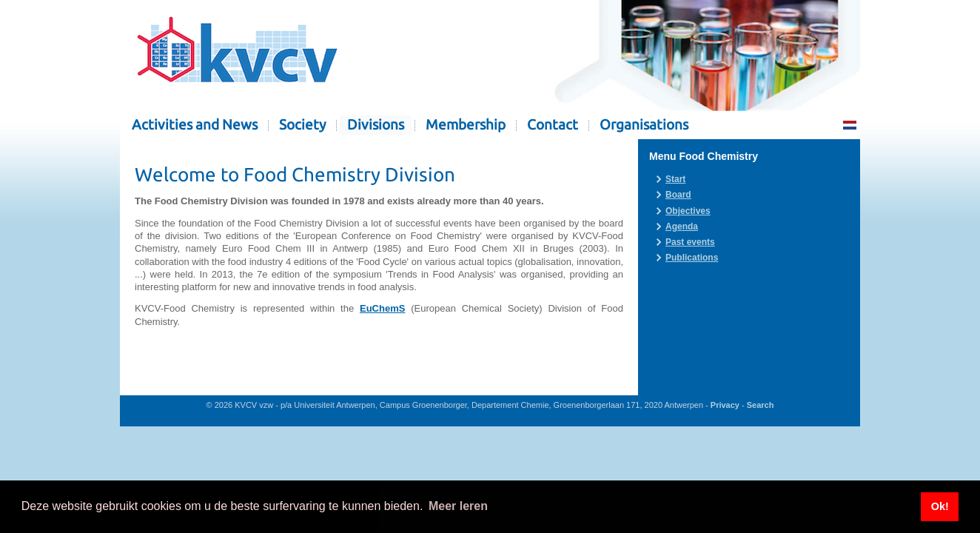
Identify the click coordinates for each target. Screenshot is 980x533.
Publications (692, 258)
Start (675, 179)
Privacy (725, 405)
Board (678, 195)
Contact (553, 125)
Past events (690, 242)
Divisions (376, 125)
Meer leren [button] (458, 506)
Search (761, 405)
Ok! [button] (940, 506)
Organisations (644, 125)
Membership (466, 125)
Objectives (688, 211)
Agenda (682, 227)
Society (302, 125)
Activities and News (195, 125)
